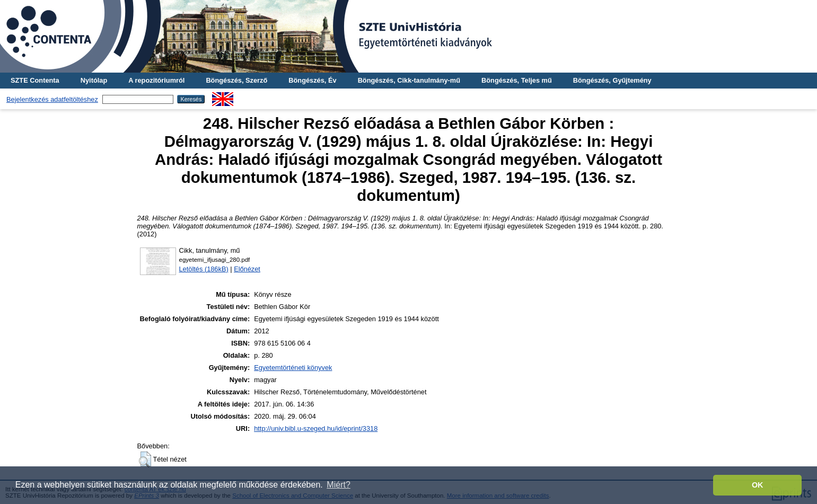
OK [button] (758, 485)
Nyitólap (94, 80)
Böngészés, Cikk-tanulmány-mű (409, 80)
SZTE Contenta (35, 80)
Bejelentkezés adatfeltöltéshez (52, 99)
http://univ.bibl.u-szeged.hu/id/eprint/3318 (316, 428)
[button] (145, 459)
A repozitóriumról (156, 80)
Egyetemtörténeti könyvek (293, 368)
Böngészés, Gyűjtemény (612, 80)
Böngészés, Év (312, 80)
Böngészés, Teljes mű (517, 80)
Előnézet (247, 269)
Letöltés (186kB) (204, 269)
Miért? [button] (338, 485)
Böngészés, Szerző (236, 80)
